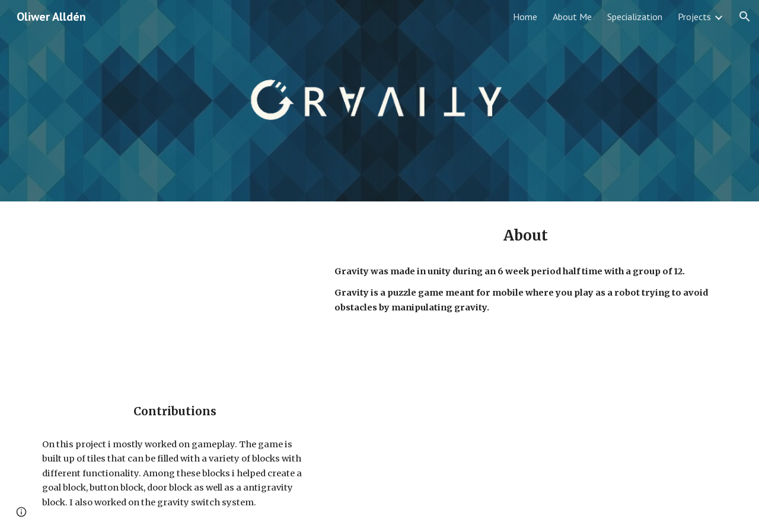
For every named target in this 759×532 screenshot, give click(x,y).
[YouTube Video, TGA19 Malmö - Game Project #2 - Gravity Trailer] (175, 291)
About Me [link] (572, 17)
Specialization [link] (635, 17)
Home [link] (525, 17)
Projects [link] (694, 17)
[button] (745, 17)
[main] (526, 236)
